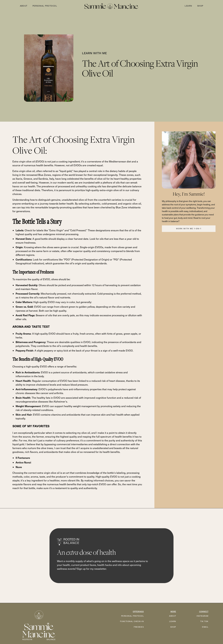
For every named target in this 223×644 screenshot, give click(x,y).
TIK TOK (204, 621)
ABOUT (172, 616)
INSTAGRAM (202, 616)
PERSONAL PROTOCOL (132, 616)
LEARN (173, 621)
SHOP (173, 627)
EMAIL (205, 627)
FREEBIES (139, 627)
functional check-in (132, 621)
